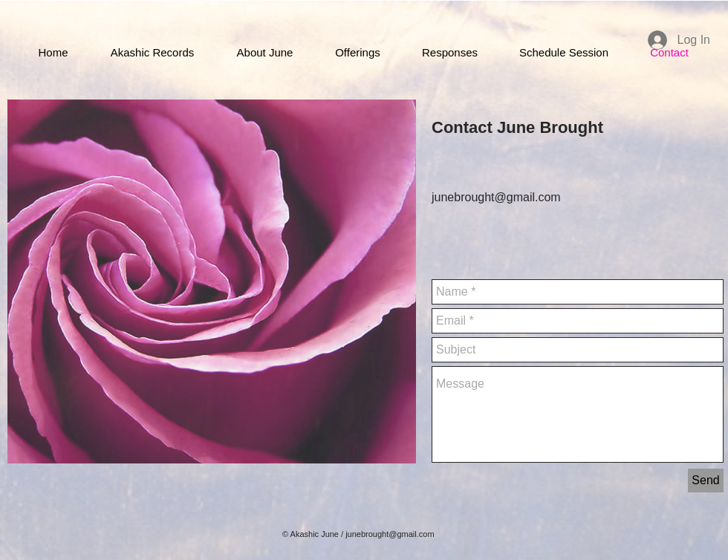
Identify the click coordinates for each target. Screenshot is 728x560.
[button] (358, 53)
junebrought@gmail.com (390, 534)
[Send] (706, 481)
